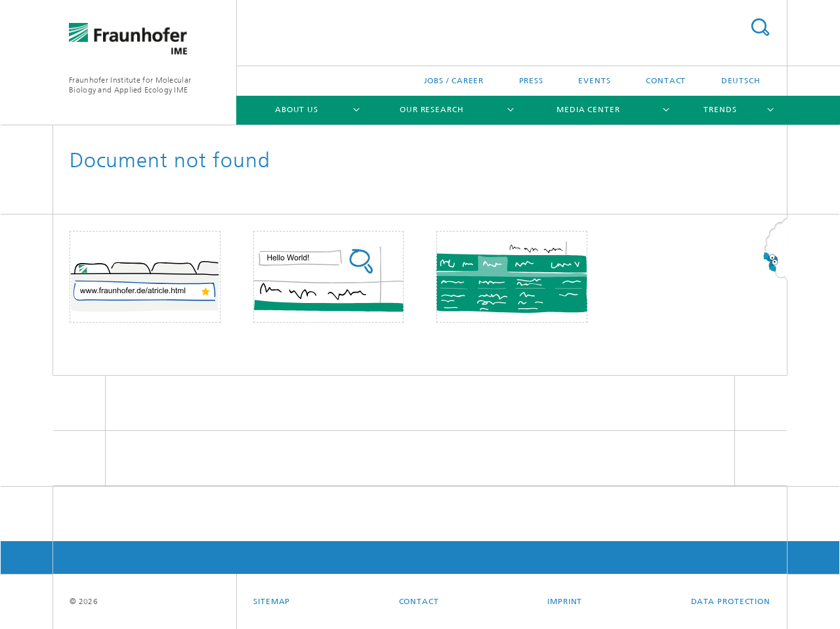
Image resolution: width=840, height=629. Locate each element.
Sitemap (272, 601)
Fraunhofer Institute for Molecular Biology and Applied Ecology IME (130, 85)
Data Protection (731, 601)
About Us (297, 110)
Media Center (588, 110)
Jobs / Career (454, 81)
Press (532, 81)
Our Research (432, 110)
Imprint (565, 601)
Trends (720, 110)
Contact (666, 81)
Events (594, 81)
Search (760, 27)
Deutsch (741, 81)
